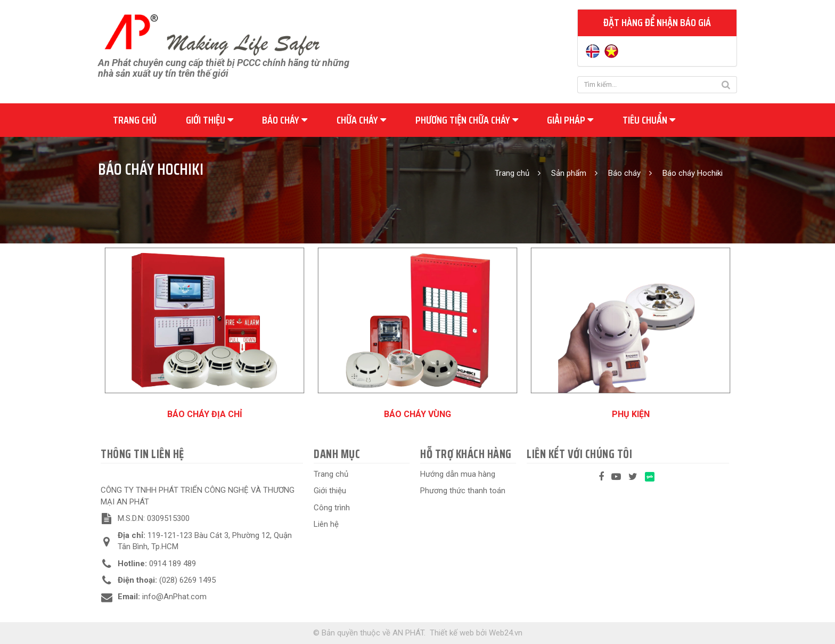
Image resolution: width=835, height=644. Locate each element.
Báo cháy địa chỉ (205, 414)
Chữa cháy (361, 120)
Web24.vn (506, 633)
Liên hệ (326, 524)
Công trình (332, 508)
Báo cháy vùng (418, 414)
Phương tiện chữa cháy (467, 120)
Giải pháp (570, 120)
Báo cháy (285, 120)
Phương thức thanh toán (463, 491)
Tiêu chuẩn (649, 120)
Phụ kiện (631, 414)
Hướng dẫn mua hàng (458, 474)
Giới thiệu (210, 120)
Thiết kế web (452, 633)
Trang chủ (135, 120)
